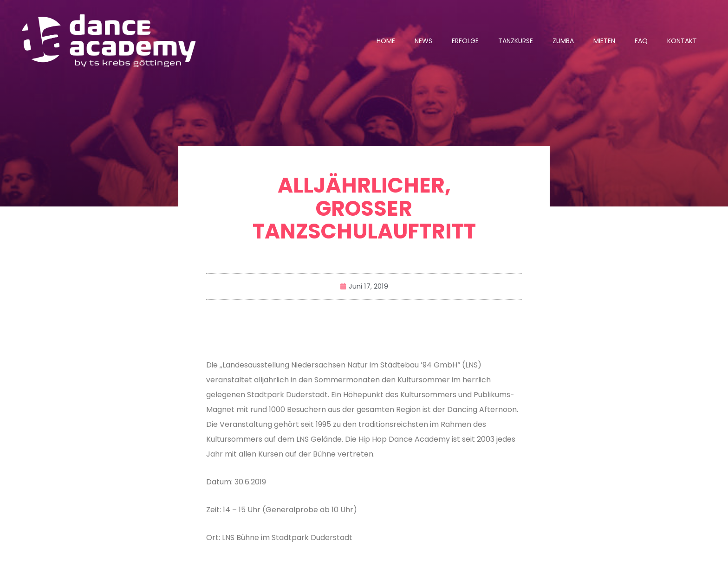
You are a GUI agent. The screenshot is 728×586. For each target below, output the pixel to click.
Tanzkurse (516, 41)
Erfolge (465, 41)
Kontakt (682, 41)
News (423, 41)
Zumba (563, 41)
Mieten (604, 41)
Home (386, 41)
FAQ (641, 41)
